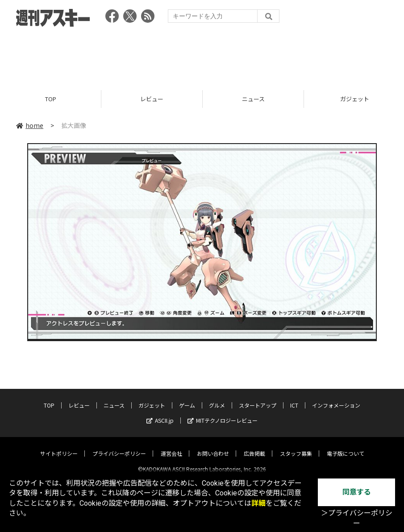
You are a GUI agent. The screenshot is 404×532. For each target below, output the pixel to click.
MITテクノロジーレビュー (223, 413)
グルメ (217, 398)
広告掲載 (254, 446)
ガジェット (152, 398)
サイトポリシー (59, 446)
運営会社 (171, 446)
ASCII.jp (160, 413)
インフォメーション (336, 398)
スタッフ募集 (296, 446)
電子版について (346, 446)
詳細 (258, 503)
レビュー (152, 99)
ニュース (253, 99)
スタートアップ (258, 398)
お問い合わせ (213, 446)
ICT (294, 398)
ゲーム (187, 398)
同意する (357, 492)
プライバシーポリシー (119, 446)
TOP (51, 99)
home (30, 126)
